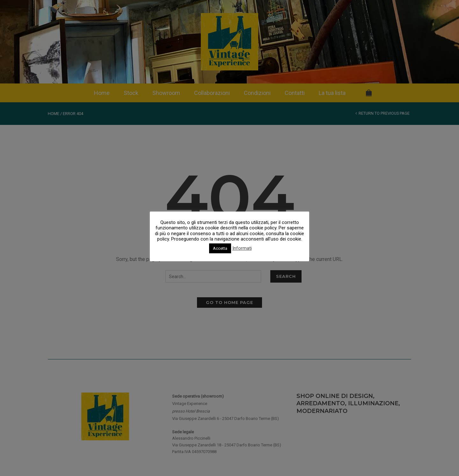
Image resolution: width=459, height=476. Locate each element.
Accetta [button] (220, 248)
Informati (242, 248)
